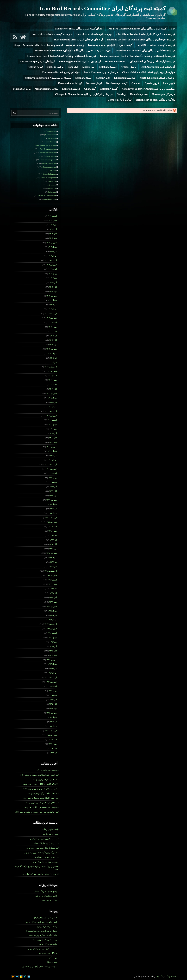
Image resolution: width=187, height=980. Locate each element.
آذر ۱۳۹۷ (53, 593)
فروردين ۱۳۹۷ (51, 628)
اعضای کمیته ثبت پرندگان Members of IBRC (79, 29)
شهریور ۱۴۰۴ (51, 243)
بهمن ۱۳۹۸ (52, 531)
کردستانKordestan (117, 83)
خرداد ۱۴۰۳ (52, 309)
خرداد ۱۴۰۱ (52, 407)
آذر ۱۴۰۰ (53, 433)
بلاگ (161, 976)
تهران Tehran (35, 67)
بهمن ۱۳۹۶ (52, 637)
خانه (173, 29)
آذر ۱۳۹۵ (53, 700)
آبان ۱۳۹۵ (53, 704)
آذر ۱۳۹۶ (53, 646)
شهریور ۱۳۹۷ (51, 606)
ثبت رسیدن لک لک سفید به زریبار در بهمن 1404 (41, 798)
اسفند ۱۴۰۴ (52, 216)
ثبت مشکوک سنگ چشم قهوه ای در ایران (43, 848)
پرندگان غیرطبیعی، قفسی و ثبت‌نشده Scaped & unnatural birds (49, 45)
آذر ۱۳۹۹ (53, 487)
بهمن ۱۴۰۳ (52, 274)
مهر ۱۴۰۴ (53, 238)
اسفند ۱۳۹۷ (52, 580)
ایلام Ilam (73, 67)
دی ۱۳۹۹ (53, 482)
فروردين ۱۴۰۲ (51, 371)
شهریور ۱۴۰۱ (51, 393)
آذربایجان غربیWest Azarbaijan (158, 67)
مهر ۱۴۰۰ (53, 442)
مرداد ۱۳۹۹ (52, 504)
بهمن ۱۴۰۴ (52, 220)
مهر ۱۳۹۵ (53, 708)
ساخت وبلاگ (171, 976)
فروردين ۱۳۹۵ (51, 735)
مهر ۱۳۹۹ (53, 495)
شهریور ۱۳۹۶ (51, 660)
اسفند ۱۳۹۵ (52, 686)
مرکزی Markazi (22, 89)
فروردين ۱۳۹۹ (51, 522)
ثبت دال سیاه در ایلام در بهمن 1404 (45, 779)
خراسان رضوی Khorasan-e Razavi (61, 72)
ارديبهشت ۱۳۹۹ (51, 518)
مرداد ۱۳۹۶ (52, 664)
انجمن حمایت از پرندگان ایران (45, 918)
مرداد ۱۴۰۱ (52, 398)
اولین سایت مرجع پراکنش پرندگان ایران (41, 922)
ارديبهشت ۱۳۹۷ (51, 624)
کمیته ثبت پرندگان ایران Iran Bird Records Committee (103, 8)
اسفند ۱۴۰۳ (52, 269)
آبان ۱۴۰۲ (53, 340)
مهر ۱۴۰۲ (53, 344)
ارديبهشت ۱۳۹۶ (51, 677)
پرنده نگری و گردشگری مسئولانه (44, 940)
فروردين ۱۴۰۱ (51, 416)
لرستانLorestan (71, 89)
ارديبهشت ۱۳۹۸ (51, 571)
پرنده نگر (53, 958)
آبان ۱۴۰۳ (53, 287)
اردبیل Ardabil (128, 67)
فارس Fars (169, 83)
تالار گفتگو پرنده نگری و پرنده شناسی (42, 935)
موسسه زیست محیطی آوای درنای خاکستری (39, 966)
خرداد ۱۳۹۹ (52, 513)
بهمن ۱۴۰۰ (52, 424)
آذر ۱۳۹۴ (53, 753)
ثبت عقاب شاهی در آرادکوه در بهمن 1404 (43, 793)
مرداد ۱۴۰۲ (52, 353)
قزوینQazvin (152, 83)
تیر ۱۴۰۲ (53, 358)
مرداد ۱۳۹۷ (52, 611)
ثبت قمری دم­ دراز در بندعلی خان (46, 857)
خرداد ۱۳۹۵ (52, 726)
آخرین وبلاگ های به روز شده (46, 896)
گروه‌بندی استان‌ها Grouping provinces (80, 62)
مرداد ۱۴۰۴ (52, 247)
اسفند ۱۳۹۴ (52, 740)
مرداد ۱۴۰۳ (52, 300)
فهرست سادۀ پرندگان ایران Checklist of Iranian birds (146, 34)
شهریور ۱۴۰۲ (51, 349)
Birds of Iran (52, 962)
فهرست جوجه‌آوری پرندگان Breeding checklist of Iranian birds (141, 40)
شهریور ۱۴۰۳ (51, 296)
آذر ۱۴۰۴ (53, 229)
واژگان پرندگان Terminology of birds (155, 100)
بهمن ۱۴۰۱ (52, 380)
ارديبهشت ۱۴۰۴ (51, 260)
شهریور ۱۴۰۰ (51, 447)
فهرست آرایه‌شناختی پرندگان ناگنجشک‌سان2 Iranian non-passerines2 (137, 56)
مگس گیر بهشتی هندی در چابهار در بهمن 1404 (41, 789)
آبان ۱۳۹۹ (53, 491)
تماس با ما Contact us (120, 100)
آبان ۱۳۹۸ (53, 544)
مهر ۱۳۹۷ (53, 602)
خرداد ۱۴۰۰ (52, 460)
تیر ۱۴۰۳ (53, 305)
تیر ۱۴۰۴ (53, 251)
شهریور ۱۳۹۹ (51, 500)
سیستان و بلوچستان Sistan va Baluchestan (48, 78)
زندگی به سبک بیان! (49, 900)
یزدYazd (122, 94)
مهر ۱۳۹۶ (53, 655)
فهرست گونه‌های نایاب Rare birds (94, 34)
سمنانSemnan (83, 78)
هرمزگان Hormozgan (163, 94)
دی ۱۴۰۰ (53, 429)
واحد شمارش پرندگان (50, 829)
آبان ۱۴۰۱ (53, 389)
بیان (158, 976)
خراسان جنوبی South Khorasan (101, 72)
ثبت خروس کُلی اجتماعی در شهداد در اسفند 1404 (39, 775)
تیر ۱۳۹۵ (53, 722)
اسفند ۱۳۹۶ (52, 633)
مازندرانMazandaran (46, 89)
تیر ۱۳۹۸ (53, 562)
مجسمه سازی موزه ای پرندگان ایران (42, 949)
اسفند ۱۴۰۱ (52, 376)
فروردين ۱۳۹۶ (51, 682)
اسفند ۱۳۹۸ (52, 527)
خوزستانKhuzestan (125, 78)
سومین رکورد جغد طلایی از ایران (46, 862)
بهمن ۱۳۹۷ (52, 584)
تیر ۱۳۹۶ (53, 668)
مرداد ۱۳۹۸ (52, 558)
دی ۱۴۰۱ (53, 384)
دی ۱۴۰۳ (53, 278)
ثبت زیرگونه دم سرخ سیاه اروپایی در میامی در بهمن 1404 (37, 812)
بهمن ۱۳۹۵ (52, 691)
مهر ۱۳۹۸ (53, 549)
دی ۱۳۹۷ (53, 589)
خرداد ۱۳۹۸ (52, 566)
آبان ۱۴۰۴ (53, 234)
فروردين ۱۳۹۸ (51, 575)
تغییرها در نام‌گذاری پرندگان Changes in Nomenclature (84, 94)
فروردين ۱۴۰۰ (51, 469)
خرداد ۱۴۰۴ (52, 256)
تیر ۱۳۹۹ (53, 509)
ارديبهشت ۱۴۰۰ (51, 464)
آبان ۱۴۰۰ (53, 438)
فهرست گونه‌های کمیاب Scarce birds (52, 34)
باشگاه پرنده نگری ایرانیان (47, 927)
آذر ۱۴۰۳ (53, 282)
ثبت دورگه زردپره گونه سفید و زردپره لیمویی (41, 852)
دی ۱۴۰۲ (53, 331)
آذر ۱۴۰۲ (53, 336)
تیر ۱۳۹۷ (53, 615)
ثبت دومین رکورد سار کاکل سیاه (46, 843)
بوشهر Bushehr (55, 67)
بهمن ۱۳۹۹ (52, 478)
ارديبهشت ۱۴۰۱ (51, 411)
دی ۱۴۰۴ (53, 225)
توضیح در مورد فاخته (51, 834)
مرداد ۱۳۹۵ (52, 717)
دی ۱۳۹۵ (53, 695)
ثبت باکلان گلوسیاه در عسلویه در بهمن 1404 (42, 803)
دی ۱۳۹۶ (53, 642)
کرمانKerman (94, 83)
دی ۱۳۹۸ (53, 535)
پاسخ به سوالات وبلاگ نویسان (45, 891)
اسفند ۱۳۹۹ (52, 473)
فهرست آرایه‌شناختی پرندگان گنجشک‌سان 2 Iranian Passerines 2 (140, 62)
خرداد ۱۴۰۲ (52, 362)
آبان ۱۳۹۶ (53, 651)
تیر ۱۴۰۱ (53, 402)
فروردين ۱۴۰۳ (51, 318)
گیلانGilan (90, 89)
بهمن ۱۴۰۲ (52, 327)
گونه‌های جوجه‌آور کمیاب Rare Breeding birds (79, 40)
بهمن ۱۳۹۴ (52, 744)
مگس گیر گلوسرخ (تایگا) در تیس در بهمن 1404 (41, 784)
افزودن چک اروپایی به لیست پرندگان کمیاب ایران (40, 874)
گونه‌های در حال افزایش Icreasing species (110, 45)
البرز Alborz (89, 67)
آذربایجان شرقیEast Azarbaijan (37, 62)
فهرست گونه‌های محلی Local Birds (156, 45)
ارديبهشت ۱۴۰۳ (51, 313)
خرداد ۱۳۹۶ (52, 673)
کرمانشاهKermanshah (70, 83)
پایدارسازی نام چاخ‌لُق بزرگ (48, 770)
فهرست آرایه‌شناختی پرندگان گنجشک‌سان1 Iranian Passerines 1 (61, 56)
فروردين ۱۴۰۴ (51, 265)
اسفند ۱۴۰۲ (52, 322)
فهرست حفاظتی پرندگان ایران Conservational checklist (145, 51)
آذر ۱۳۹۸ (53, 540)
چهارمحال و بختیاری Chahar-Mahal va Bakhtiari (148, 72)
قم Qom (136, 83)
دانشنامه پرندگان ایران (48, 944)
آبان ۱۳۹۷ (53, 597)
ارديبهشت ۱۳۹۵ (51, 731)
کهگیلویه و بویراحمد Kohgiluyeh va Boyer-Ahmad (148, 89)
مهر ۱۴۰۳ (53, 291)
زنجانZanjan (103, 78)
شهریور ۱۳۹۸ (51, 553)
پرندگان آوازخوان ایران (48, 953)
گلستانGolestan (109, 89)
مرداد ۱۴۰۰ (52, 451)
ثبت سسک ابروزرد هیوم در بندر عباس (44, 839)
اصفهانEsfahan (108, 67)
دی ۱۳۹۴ (53, 748)
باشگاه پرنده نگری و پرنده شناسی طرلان (41, 931)
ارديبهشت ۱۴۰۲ (51, 367)
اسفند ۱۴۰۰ (52, 420)
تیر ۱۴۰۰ (53, 456)
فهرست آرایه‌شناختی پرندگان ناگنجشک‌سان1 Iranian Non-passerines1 (73, 51)
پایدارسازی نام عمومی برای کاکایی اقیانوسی (41, 807)
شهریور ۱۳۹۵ (51, 713)
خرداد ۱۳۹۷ (52, 620)
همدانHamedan (139, 94)
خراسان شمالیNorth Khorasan (157, 78)
